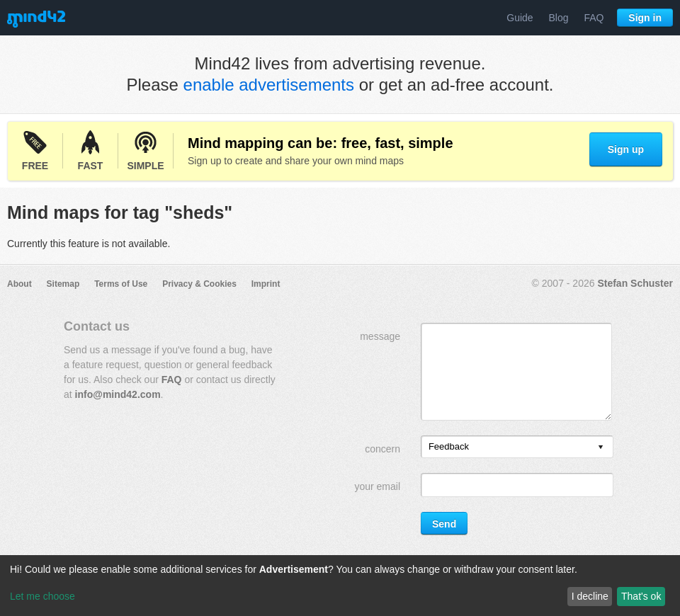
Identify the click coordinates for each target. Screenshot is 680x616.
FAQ (594, 18)
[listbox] (517, 447)
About (19, 284)
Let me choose (42, 596)
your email (377, 486)
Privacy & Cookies (199, 284)
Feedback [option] (449, 446)
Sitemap (63, 284)
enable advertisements (269, 85)
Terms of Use (121, 284)
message (380, 336)
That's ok (641, 596)
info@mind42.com (118, 394)
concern (382, 449)
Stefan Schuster (635, 283)
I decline (590, 596)
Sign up (626, 149)
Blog (559, 18)
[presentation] (601, 448)
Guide (520, 18)
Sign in (645, 18)
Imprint (266, 284)
